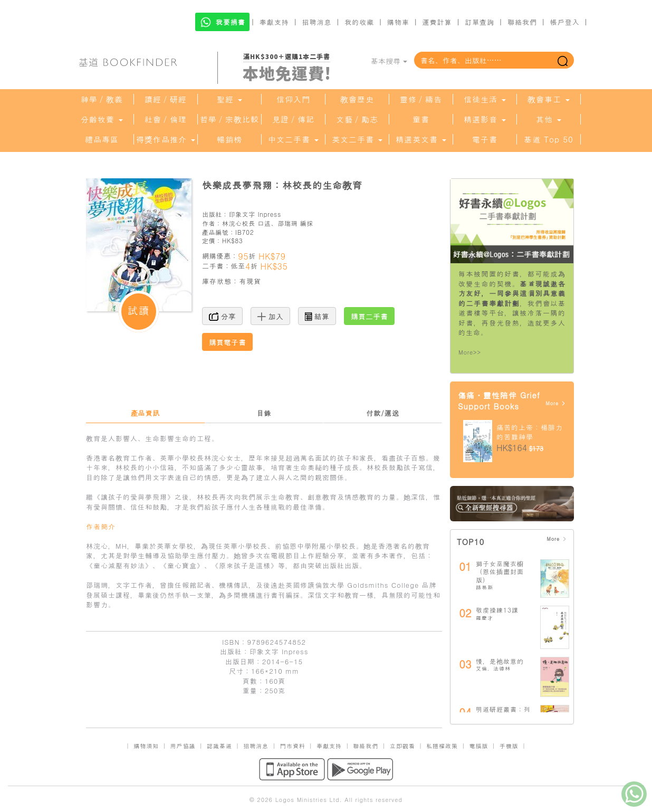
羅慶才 (485, 618)
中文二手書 (293, 139)
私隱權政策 (442, 746)
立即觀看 (402, 746)
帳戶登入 (565, 22)
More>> (470, 352)
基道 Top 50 (548, 139)
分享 (222, 316)
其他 (549, 119)
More (556, 403)
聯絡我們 (522, 22)
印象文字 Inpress (255, 214)
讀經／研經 (166, 99)
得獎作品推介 (166, 139)
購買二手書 (369, 316)
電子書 (485, 139)
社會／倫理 (166, 119)
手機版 (509, 746)
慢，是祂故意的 (500, 661)
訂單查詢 (480, 22)
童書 (421, 119)
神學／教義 (102, 99)
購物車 (398, 22)
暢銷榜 (229, 139)
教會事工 (549, 99)
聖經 (229, 99)
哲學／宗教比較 (229, 119)
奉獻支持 (274, 22)
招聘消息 (317, 22)
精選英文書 (421, 139)
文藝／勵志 (357, 119)
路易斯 (485, 587)
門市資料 (293, 746)
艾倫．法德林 (493, 668)
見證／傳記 (293, 119)
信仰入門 (293, 99)
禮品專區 (102, 139)
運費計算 (437, 22)
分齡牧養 (102, 119)
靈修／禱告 (421, 99)
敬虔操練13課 (497, 610)
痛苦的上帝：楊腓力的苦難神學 (530, 432)
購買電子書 (227, 342)
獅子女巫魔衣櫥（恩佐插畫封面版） (500, 571)
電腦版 (478, 746)
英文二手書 (357, 139)
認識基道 (219, 746)
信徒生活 (485, 99)
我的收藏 (359, 22)
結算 (317, 316)
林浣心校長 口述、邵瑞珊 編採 (268, 223)
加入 (270, 316)
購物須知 (146, 746)
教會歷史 (357, 99)
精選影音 (485, 119)
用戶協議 (183, 746)
